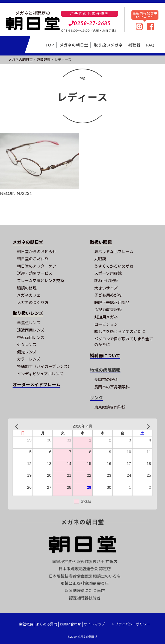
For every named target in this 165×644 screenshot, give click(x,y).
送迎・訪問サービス (35, 273)
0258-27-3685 (90, 23)
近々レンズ (27, 345)
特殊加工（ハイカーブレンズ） (44, 366)
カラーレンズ (29, 359)
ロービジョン (106, 324)
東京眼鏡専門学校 (110, 407)
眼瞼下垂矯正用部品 (112, 302)
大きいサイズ (106, 288)
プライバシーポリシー (132, 624)
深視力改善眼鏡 (108, 310)
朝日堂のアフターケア (37, 266)
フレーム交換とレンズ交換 (40, 281)
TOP (50, 45)
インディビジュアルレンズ (40, 374)
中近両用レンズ (31, 337)
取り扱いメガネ (108, 45)
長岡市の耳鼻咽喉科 (112, 387)
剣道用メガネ (106, 317)
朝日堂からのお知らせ (37, 252)
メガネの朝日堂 (74, 45)
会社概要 (26, 624)
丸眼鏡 (100, 259)
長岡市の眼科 (106, 380)
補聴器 (135, 45)
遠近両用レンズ (31, 330)
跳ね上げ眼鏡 (106, 281)
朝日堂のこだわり (33, 259)
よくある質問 (46, 624)
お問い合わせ (70, 624)
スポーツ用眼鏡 (108, 273)
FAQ (150, 45)
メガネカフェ (29, 295)
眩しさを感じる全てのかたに (120, 331)
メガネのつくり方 (33, 302)
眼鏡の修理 (27, 288)
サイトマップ (94, 624)
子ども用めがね (108, 295)
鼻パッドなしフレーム (114, 252)
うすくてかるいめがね (114, 266)
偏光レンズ (27, 352)
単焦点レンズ (29, 323)
